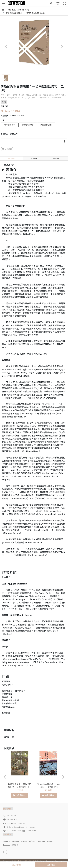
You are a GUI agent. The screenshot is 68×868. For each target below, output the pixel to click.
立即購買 (51, 865)
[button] (62, 47)
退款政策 (41, 841)
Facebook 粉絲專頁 (11, 845)
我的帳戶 (7, 841)
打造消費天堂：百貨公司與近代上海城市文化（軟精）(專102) (20, 786)
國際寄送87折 (46, 125)
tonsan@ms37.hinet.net (16, 823)
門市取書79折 (10, 125)
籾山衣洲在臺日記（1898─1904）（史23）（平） (48, 786)
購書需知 (50, 841)
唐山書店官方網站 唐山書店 (25, 861)
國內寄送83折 (28, 125)
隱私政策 (15, 841)
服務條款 (24, 841)
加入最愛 (7, 149)
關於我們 (33, 841)
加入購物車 (17, 865)
